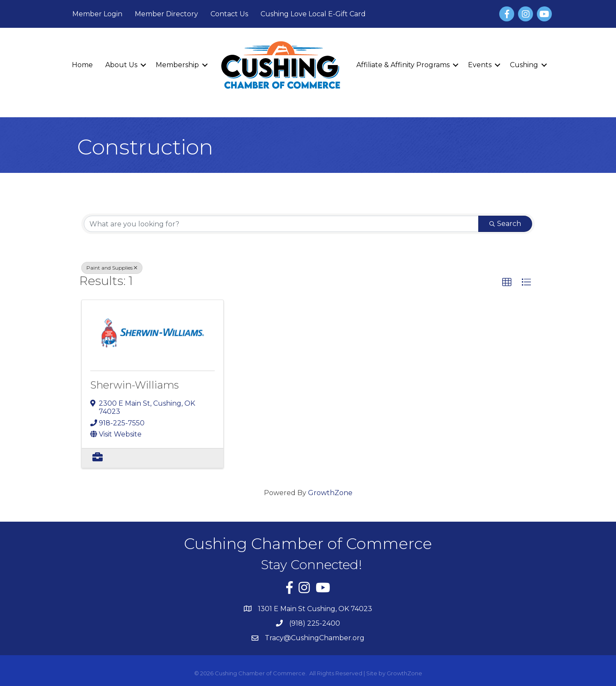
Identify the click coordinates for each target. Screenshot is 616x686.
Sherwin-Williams (135, 385)
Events (480, 65)
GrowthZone (330, 493)
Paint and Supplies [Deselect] (112, 268)
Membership (177, 65)
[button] (507, 282)
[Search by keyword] (281, 224)
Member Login (97, 14)
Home (82, 65)
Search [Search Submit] (505, 224)
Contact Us (229, 14)
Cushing (524, 65)
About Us (121, 65)
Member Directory (166, 14)
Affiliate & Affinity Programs (403, 65)
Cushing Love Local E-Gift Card (313, 14)
